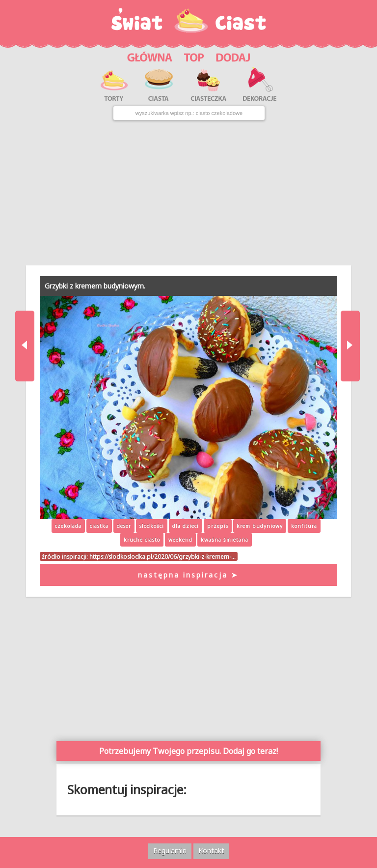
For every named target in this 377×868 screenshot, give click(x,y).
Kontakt (211, 851)
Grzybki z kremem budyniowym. (95, 286)
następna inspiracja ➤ (188, 575)
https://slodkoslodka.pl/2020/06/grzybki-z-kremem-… (162, 556)
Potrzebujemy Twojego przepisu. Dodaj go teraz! (188, 751)
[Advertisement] (188, 193)
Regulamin (170, 851)
